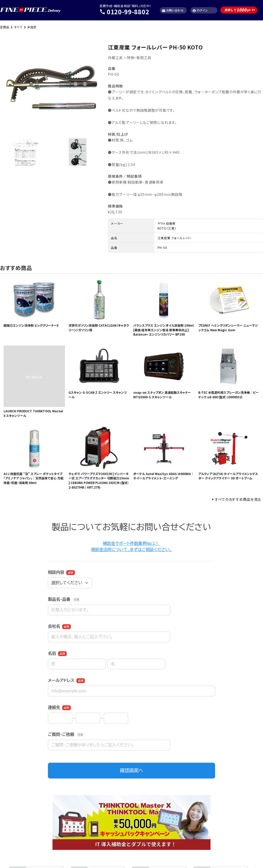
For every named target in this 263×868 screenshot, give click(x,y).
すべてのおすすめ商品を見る (238, 499)
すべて (18, 27)
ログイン (200, 10)
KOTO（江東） (167, 228)
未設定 (32, 27)
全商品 (5, 27)
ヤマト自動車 (167, 223)
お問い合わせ (173, 10)
